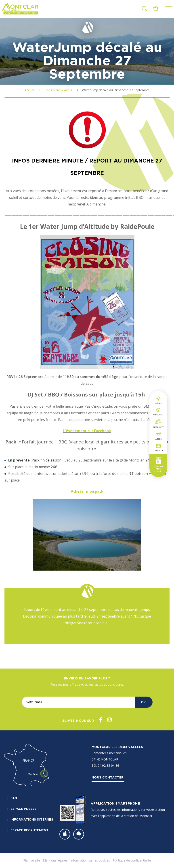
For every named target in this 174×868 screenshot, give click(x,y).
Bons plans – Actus (58, 90)
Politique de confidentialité (132, 860)
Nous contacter (108, 777)
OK (143, 702)
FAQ (14, 798)
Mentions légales (55, 860)
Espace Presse (23, 809)
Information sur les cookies (90, 860)
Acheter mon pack (87, 491)
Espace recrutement (29, 830)
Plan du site (32, 860)
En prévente (19, 460)
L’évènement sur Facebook (87, 431)
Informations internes (32, 819)
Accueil (30, 90)
